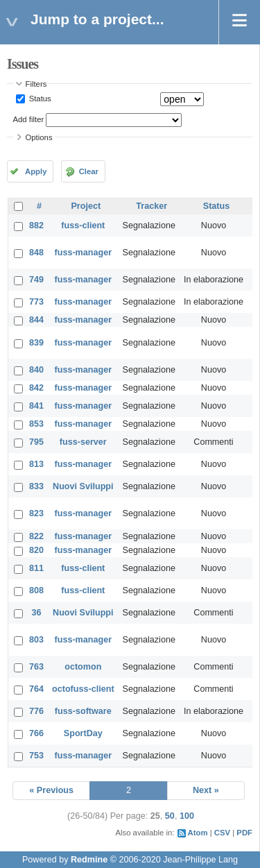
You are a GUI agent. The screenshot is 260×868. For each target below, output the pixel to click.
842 (36, 388)
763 (36, 667)
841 (36, 406)
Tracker (151, 206)
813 (36, 464)
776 (36, 711)
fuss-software (83, 711)
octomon (83, 667)
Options (39, 137)
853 (36, 424)
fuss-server (83, 442)
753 (36, 756)
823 (36, 513)
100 (187, 816)
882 (36, 225)
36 (37, 613)
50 (170, 816)
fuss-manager (84, 253)
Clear (89, 171)
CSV (222, 833)
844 (36, 320)
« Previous (51, 790)
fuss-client (83, 225)
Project (86, 206)
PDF (244, 833)
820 (36, 550)
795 (36, 442)
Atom (198, 833)
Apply (36, 171)
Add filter (29, 119)
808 (36, 590)
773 (36, 302)
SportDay (83, 733)
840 (36, 370)
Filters (36, 84)
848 (36, 253)
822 (36, 536)
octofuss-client (83, 689)
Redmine (89, 860)
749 (36, 280)
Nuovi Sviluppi (83, 486)
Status (39, 99)
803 (36, 640)
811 (36, 568)
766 (36, 733)
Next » (206, 790)
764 (36, 689)
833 (36, 486)
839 (36, 343)
